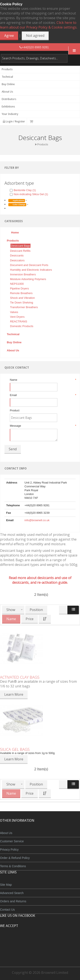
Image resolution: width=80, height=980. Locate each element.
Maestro (46, 941)
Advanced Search (12, 893)
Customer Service (12, 841)
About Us (6, 833)
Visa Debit (60, 941)
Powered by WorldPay (40, 952)
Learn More (14, 694)
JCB (33, 941)
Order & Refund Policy (15, 858)
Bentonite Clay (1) (23, 190)
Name (43, 380)
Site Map (6, 885)
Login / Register (14, 121)
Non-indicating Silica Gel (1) (29, 194)
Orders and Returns (13, 901)
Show (11, 610)
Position (36, 610)
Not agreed (35, 36)
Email (43, 395)
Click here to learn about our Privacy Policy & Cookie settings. (39, 25)
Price (30, 619)
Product (15, 410)
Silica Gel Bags (15, 749)
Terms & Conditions (13, 866)
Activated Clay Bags (20, 677)
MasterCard (20, 941)
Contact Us (7, 910)
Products (43, 144)
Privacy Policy (9, 850)
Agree (9, 36)
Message (43, 426)
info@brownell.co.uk (37, 520)
